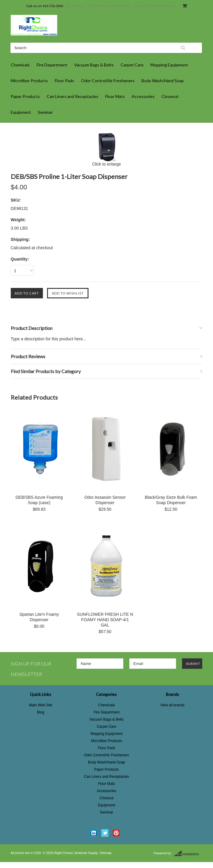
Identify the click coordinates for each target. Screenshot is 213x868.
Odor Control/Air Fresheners (108, 81)
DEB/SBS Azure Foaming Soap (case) (39, 500)
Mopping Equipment (169, 65)
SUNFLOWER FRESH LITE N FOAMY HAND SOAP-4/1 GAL (105, 620)
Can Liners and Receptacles (73, 96)
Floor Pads (64, 81)
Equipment (21, 112)
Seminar (45, 112)
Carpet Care (132, 65)
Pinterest (116, 833)
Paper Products (25, 96)
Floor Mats (115, 96)
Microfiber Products (29, 81)
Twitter (105, 833)
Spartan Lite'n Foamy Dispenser (39, 617)
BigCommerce (188, 853)
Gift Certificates (99, 6)
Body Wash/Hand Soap (163, 81)
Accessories (143, 96)
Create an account (161, 6)
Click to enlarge (107, 164)
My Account (76, 6)
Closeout (170, 96)
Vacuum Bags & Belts (94, 65)
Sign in (138, 6)
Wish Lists (122, 6)
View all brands (172, 705)
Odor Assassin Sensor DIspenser (105, 500)
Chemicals (20, 65)
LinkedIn (94, 833)
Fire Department (52, 65)
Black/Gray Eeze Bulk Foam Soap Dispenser (171, 500)
